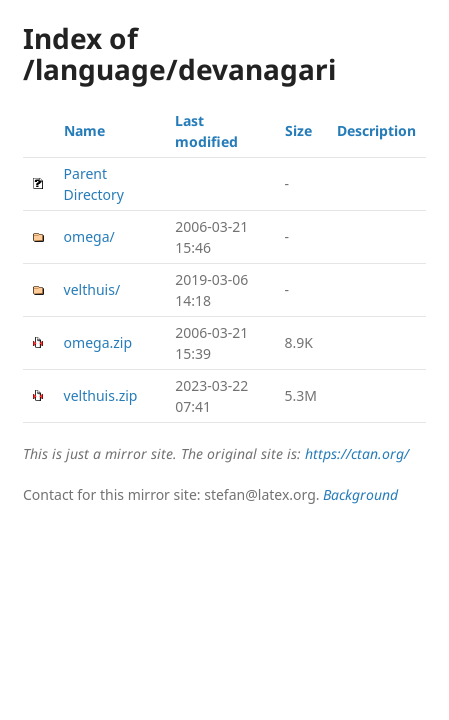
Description (376, 130)
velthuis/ (92, 289)
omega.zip (98, 342)
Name (84, 130)
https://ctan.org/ (357, 453)
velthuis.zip (101, 395)
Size (298, 130)
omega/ (89, 236)
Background (360, 494)
